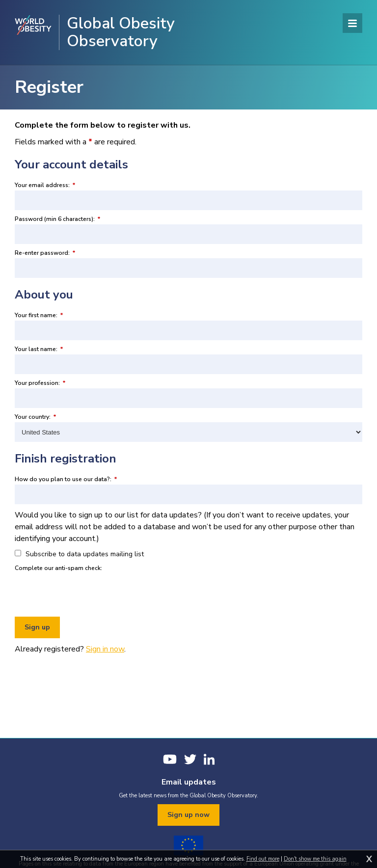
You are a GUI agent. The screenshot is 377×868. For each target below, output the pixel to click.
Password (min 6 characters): (58, 219)
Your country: (36, 417)
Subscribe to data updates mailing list (79, 554)
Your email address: (45, 185)
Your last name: (39, 349)
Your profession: (40, 383)
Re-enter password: (45, 253)
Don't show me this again (315, 859)
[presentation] (89, 593)
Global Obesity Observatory (121, 32)
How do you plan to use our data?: (66, 479)
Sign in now (105, 649)
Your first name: (39, 315)
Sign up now (188, 815)
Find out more (263, 859)
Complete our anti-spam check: (58, 568)
